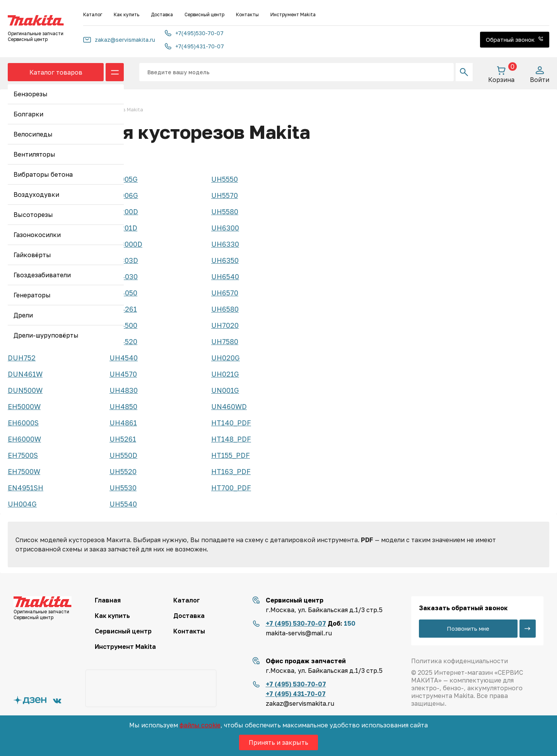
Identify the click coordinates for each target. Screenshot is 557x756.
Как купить (126, 15)
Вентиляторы (34, 154)
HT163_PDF (231, 471)
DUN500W (25, 390)
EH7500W (24, 471)
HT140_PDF (231, 423)
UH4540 (124, 358)
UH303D (124, 260)
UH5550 (225, 179)
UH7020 (225, 325)
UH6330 (225, 244)
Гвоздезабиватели (42, 275)
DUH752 (22, 358)
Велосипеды (33, 134)
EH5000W (24, 406)
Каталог (93, 15)
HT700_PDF (231, 488)
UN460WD (229, 406)
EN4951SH (26, 488)
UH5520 (123, 471)
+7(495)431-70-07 (194, 46)
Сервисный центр (204, 15)
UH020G (226, 358)
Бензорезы (31, 94)
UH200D (124, 212)
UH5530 (123, 488)
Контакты (247, 15)
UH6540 (225, 276)
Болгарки (28, 114)
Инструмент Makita (293, 15)
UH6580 (225, 309)
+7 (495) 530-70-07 (296, 623)
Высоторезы (33, 215)
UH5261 (123, 439)
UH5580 (225, 212)
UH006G (124, 195)
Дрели (23, 315)
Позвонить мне (468, 628)
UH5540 (123, 504)
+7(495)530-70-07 (194, 33)
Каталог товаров (56, 72)
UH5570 (225, 195)
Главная (108, 600)
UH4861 (123, 423)
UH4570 (123, 374)
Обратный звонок (515, 39)
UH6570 (225, 293)
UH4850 (123, 406)
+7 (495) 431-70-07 (296, 694)
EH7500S (23, 455)
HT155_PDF (231, 455)
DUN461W (25, 374)
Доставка (162, 15)
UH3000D (126, 244)
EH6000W (24, 439)
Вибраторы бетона (43, 174)
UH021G (225, 374)
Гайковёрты (32, 255)
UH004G (22, 504)
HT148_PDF (231, 439)
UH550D (123, 455)
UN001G (225, 390)
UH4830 (124, 390)
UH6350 (225, 260)
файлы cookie (200, 725)
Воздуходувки (36, 195)
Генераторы (32, 295)
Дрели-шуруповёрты (46, 335)
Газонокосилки (37, 235)
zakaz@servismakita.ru (119, 40)
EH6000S (23, 423)
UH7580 (225, 341)
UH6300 (225, 228)
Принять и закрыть (278, 742)
